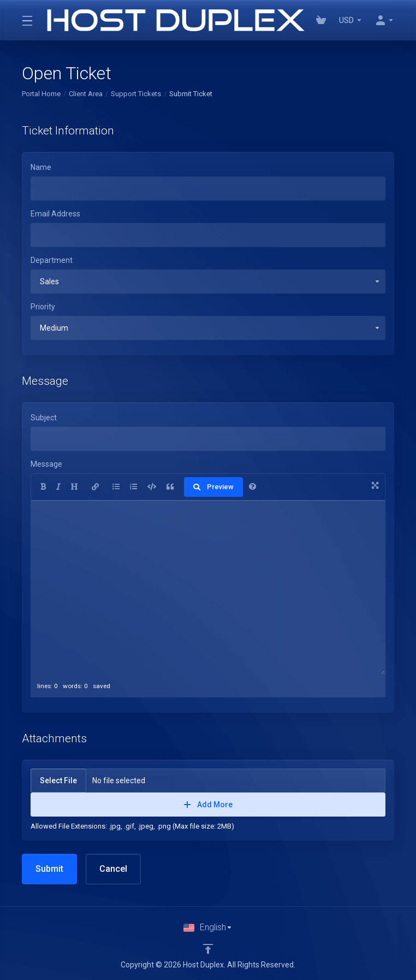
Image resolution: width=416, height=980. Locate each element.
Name (41, 167)
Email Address (55, 214)
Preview (213, 487)
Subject (44, 418)
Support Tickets (136, 94)
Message (46, 464)
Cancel (113, 869)
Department (52, 260)
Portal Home (41, 94)
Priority (43, 307)
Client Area (86, 94)
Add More (208, 805)
